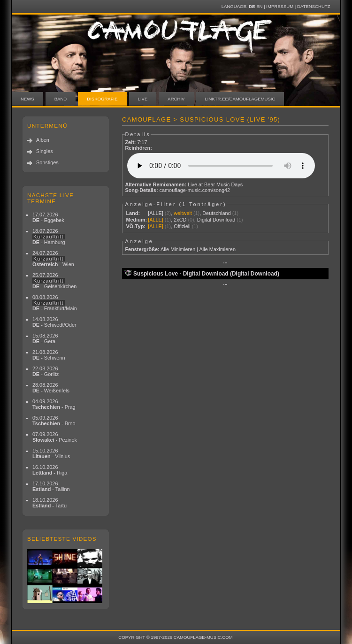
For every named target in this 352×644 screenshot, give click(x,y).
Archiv (176, 99)
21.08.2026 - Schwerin (49, 355)
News (27, 99)
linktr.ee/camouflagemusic (240, 99)
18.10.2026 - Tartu (50, 503)
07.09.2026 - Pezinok (55, 437)
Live (143, 99)
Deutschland (216, 213)
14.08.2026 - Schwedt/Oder (54, 322)
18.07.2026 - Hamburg (49, 237)
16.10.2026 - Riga (50, 470)
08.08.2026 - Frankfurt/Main (55, 303)
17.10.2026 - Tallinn (51, 486)
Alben (43, 140)
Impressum (280, 6)
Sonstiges (47, 162)
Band (61, 99)
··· (225, 263)
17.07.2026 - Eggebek (48, 217)
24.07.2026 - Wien (53, 259)
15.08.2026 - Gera (45, 338)
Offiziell (182, 226)
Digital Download (216, 220)
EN (259, 6)
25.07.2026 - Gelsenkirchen (54, 281)
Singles (45, 151)
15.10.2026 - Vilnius (51, 453)
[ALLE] (156, 213)
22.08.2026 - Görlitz (46, 371)
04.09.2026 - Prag (54, 404)
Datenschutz (314, 6)
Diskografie (102, 99)
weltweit (183, 213)
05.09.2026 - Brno (54, 421)
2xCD (180, 220)
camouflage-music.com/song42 (195, 190)
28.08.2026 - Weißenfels (51, 388)
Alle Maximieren (218, 249)
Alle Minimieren (178, 249)
